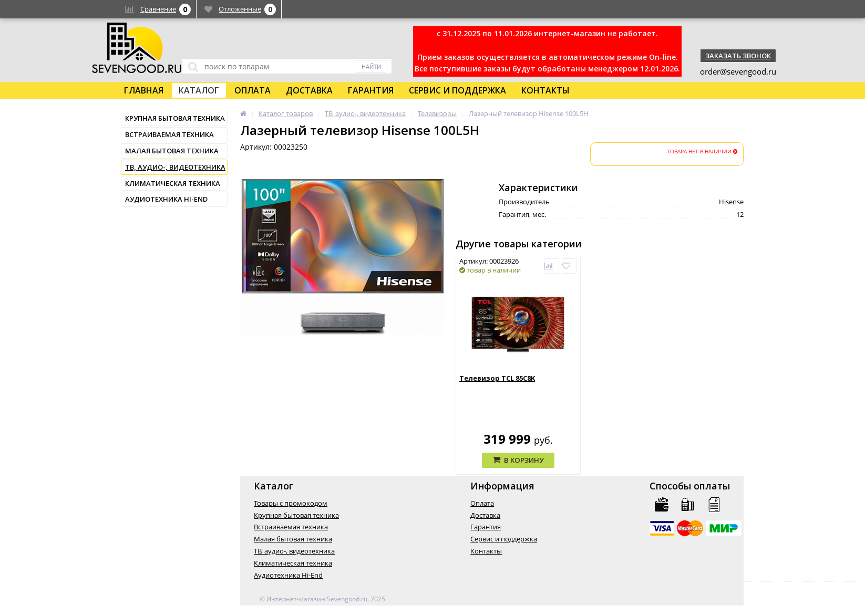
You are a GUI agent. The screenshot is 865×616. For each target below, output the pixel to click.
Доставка (309, 90)
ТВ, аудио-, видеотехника (175, 167)
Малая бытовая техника (172, 151)
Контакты (545, 90)
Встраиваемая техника (169, 134)
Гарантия (371, 90)
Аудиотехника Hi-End (166, 199)
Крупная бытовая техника (175, 118)
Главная (144, 90)
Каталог (199, 90)
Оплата (253, 90)
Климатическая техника (173, 183)
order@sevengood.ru (738, 71)
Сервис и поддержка (457, 90)
